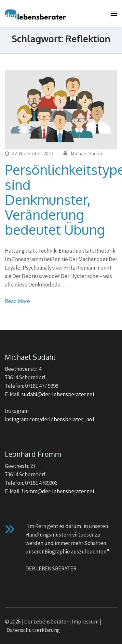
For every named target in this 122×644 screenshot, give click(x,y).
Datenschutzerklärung (33, 630)
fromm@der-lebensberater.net (58, 491)
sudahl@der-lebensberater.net (58, 394)
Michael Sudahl (87, 153)
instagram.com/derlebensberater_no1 (50, 419)
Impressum (85, 622)
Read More (17, 301)
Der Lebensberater (46, 622)
